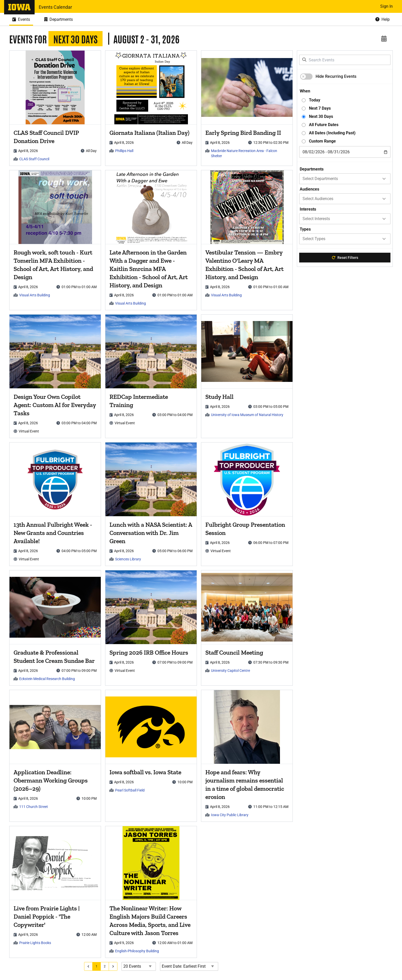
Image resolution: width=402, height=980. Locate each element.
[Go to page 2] (107, 966)
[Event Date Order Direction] (191, 966)
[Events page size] (141, 966)
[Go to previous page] (91, 966)
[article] (56, 108)
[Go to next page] (115, 966)
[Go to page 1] (99, 966)
